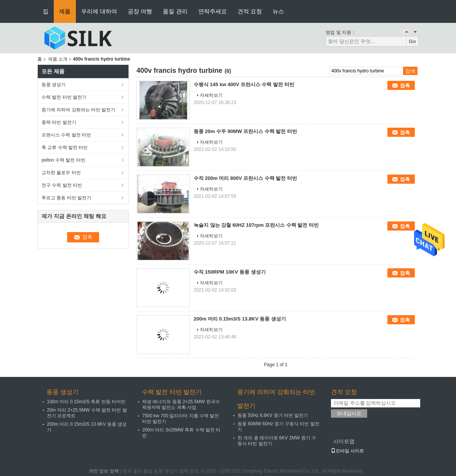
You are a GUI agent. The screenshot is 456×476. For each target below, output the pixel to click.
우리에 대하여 (99, 11)
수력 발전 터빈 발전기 (64, 97)
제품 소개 (58, 59)
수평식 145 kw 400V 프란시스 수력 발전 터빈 (244, 84)
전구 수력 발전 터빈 (62, 185)
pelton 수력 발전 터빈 (63, 160)
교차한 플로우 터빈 (61, 173)
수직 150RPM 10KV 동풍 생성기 (230, 272)
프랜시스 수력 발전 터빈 (66, 135)
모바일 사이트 (348, 451)
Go (412, 41)
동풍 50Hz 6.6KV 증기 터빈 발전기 (273, 415)
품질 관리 (175, 11)
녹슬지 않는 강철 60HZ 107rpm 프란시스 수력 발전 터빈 (256, 225)
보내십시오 (349, 413)
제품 (65, 11)
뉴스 (278, 11)
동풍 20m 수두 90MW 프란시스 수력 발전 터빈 (245, 131)
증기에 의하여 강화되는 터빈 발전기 (78, 110)
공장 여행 (140, 11)
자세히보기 (211, 95)
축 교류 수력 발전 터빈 (65, 147)
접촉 (405, 86)
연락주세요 (213, 11)
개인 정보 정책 (104, 471)
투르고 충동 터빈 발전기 (66, 198)
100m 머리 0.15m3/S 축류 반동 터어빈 (86, 402)
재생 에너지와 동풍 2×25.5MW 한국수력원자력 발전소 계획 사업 (181, 405)
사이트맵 (344, 441)
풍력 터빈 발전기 (59, 122)
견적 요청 (250, 11)
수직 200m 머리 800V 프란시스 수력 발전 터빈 (245, 178)
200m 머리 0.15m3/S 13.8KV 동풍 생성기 (240, 319)
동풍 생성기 (54, 85)
